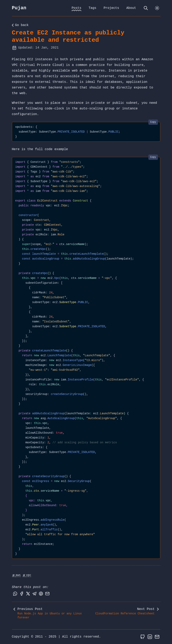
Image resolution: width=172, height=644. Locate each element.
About (131, 8)
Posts (76, 8)
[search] (146, 8)
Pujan (19, 8)
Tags (92, 8)
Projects (111, 8)
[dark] (157, 8)
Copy (153, 122)
